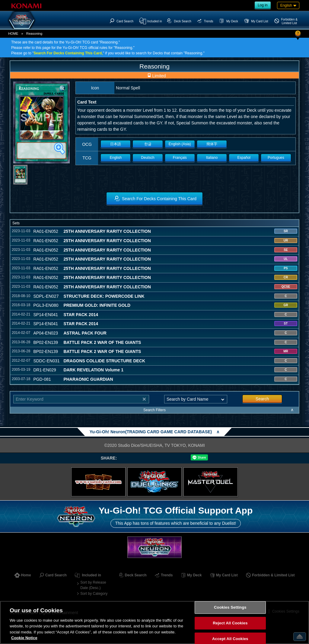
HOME (13, 34)
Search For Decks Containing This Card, (68, 53)
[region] (154, 622)
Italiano (212, 158)
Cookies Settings (230, 608)
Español (244, 158)
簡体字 (212, 144)
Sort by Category (94, 594)
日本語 (116, 144)
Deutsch (148, 158)
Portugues (276, 158)
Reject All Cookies (230, 623)
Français (180, 158)
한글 (148, 144)
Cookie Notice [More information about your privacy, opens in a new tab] (24, 638)
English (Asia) (180, 144)
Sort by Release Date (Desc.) (93, 585)
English (116, 158)
